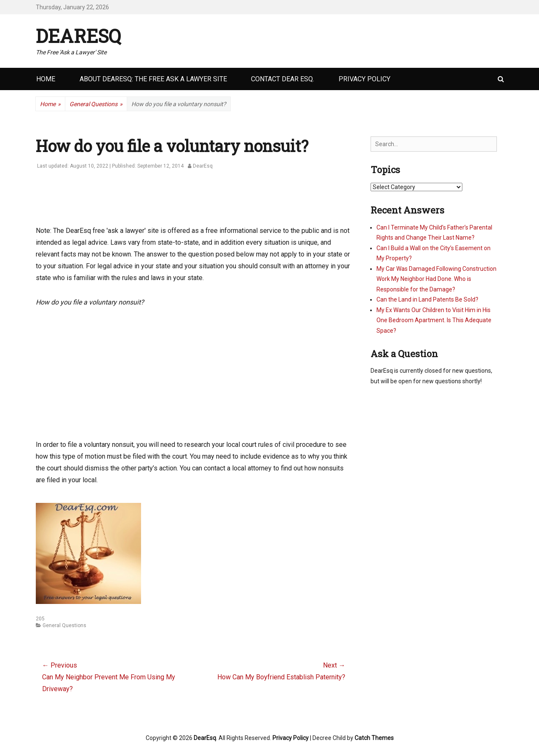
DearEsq (78, 36)
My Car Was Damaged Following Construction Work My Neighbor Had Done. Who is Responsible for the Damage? (436, 279)
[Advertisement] (189, 202)
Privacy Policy (364, 79)
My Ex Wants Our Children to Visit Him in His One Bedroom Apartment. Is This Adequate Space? (434, 320)
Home (46, 79)
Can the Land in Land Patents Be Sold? (427, 299)
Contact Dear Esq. (283, 79)
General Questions (96, 104)
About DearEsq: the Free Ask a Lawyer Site (153, 79)
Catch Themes (374, 738)
